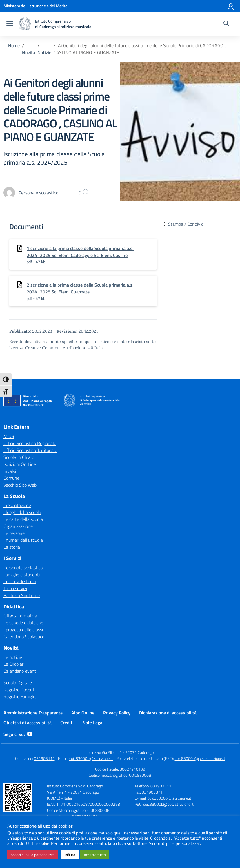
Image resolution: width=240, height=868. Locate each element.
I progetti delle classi (23, 630)
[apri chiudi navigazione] (10, 24)
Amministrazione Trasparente (33, 713)
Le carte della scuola (23, 519)
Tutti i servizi (15, 588)
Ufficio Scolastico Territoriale (30, 450)
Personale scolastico (23, 568)
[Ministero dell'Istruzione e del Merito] (35, 6)
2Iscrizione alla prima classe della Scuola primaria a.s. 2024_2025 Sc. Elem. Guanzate (80, 288)
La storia (12, 547)
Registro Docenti (19, 690)
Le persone (14, 533)
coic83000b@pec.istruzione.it (200, 758)
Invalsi (10, 471)
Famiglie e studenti (22, 575)
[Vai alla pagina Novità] (29, 52)
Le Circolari (14, 664)
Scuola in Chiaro (19, 457)
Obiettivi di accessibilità (28, 723)
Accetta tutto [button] (95, 855)
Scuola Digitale (18, 683)
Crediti (67, 723)
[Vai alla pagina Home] (14, 45)
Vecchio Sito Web (20, 485)
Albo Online (83, 713)
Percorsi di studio (20, 581)
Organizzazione (18, 526)
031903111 (44, 758)
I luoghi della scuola (22, 512)
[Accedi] (231, 6)
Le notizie (13, 657)
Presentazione (17, 505)
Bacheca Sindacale (22, 595)
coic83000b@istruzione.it (91, 758)
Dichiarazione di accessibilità (168, 713)
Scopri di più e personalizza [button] (33, 855)
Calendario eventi (20, 671)
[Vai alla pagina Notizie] (44, 52)
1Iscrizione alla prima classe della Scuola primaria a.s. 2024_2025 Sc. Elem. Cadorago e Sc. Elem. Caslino (80, 252)
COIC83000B (140, 775)
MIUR (9, 436)
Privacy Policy (117, 713)
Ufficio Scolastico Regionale (30, 443)
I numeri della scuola (23, 540)
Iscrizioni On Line (20, 464)
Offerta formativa (20, 616)
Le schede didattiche (23, 623)
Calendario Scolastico (24, 637)
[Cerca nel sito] (226, 24)
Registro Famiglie (20, 696)
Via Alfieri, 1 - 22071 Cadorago (128, 752)
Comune (11, 478)
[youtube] (30, 734)
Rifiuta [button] (70, 855)
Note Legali (93, 723)
